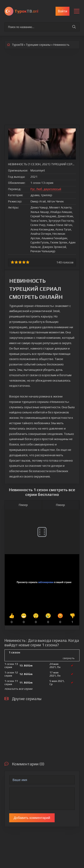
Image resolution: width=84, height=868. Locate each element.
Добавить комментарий (32, 818)
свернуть (69, 658)
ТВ (26, 11)
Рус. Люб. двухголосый (46, 189)
